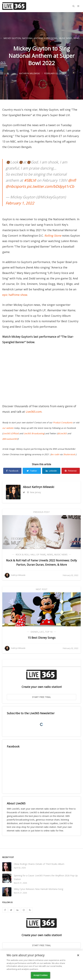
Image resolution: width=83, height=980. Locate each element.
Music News (66, 38)
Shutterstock (69, 454)
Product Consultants (63, 423)
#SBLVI (30, 180)
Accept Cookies (41, 975)
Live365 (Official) (11, 433)
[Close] (78, 955)
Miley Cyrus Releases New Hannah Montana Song (38, 889)
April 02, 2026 (20, 868)
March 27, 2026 (20, 893)
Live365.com (34, 412)
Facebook (12, 471)
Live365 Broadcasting (34, 433)
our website (8, 428)
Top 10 (49, 632)
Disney (34, 632)
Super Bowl (51, 38)
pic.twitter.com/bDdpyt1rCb (50, 186)
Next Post (42, 589)
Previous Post (41, 512)
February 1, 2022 (20, 203)
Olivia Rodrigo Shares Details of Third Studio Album (39, 864)
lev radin (55, 454)
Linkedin (51, 471)
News (76, 38)
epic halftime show (15, 295)
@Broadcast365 (10, 439)
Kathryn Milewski (43, 487)
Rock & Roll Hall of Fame (31, 555)
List (42, 632)
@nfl (72, 180)
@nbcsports (16, 186)
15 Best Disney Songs (42, 638)
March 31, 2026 (20, 883)
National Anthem (32, 38)
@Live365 (62, 433)
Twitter (32, 471)
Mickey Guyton (12, 38)
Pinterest (71, 471)
